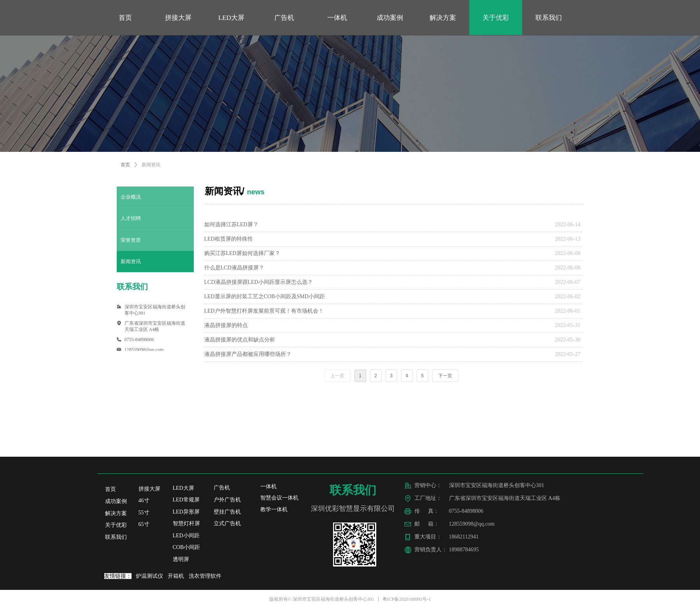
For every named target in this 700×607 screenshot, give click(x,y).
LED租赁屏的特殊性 (229, 239)
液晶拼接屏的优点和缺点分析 (240, 340)
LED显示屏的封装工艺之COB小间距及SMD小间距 (265, 296)
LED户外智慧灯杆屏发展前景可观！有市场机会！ (264, 311)
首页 (125, 165)
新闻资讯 (151, 165)
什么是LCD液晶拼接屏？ (234, 268)
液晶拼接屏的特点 (226, 325)
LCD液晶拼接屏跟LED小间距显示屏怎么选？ (259, 282)
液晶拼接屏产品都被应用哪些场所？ (248, 354)
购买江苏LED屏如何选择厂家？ (242, 253)
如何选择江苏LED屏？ (231, 224)
